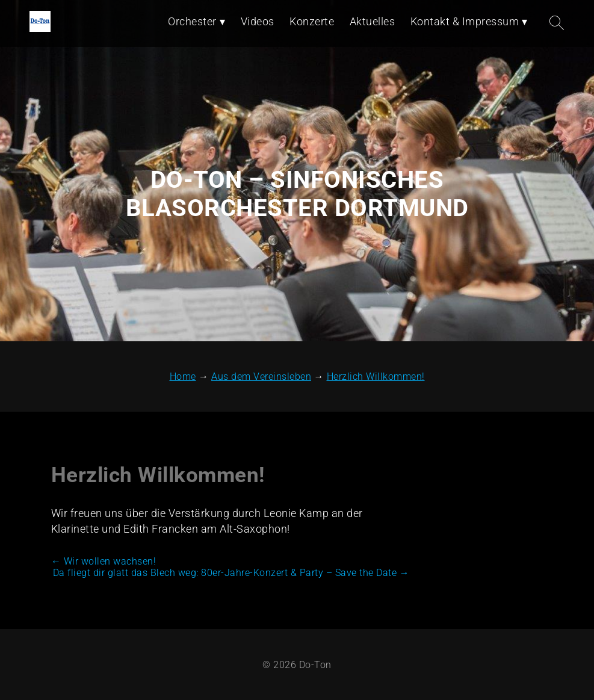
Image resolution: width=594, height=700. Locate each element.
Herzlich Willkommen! (158, 475)
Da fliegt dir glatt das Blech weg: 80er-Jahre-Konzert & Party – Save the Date (231, 573)
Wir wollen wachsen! (104, 561)
